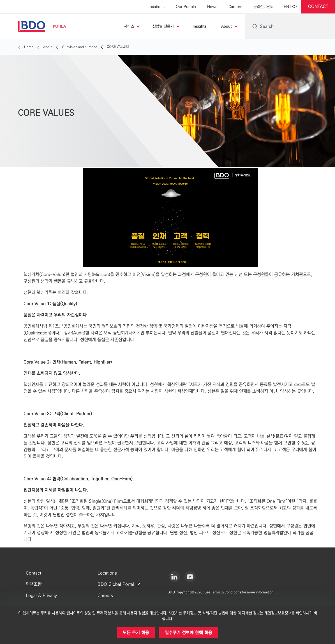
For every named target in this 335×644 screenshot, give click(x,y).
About (227, 26)
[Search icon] (255, 26)
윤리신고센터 (264, 7)
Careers (235, 7)
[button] (318, 7)
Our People (186, 7)
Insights (200, 26)
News (212, 7)
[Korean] (294, 7)
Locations (156, 7)
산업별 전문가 (163, 26)
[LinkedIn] (174, 577)
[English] (286, 7)
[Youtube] (190, 577)
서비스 (129, 26)
